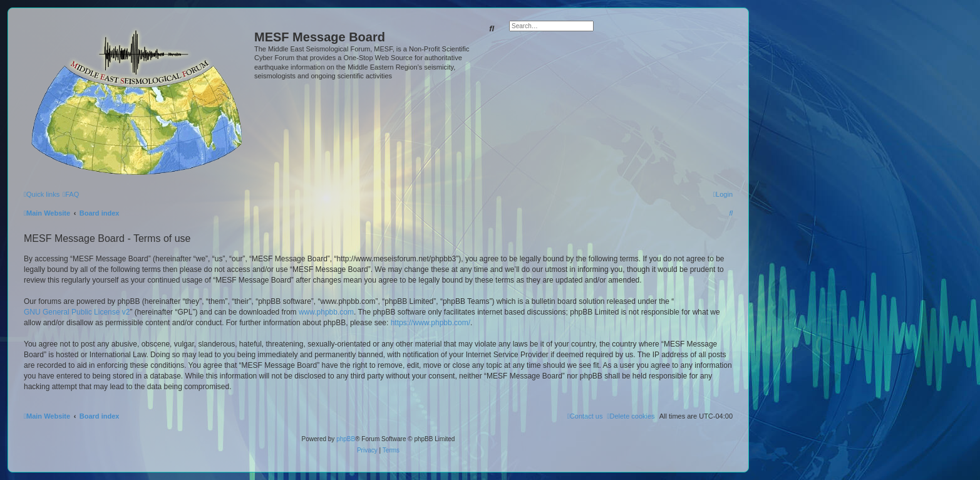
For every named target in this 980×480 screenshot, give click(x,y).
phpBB (346, 439)
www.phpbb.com (326, 312)
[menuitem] (71, 194)
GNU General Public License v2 (77, 312)
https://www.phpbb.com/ (431, 323)
